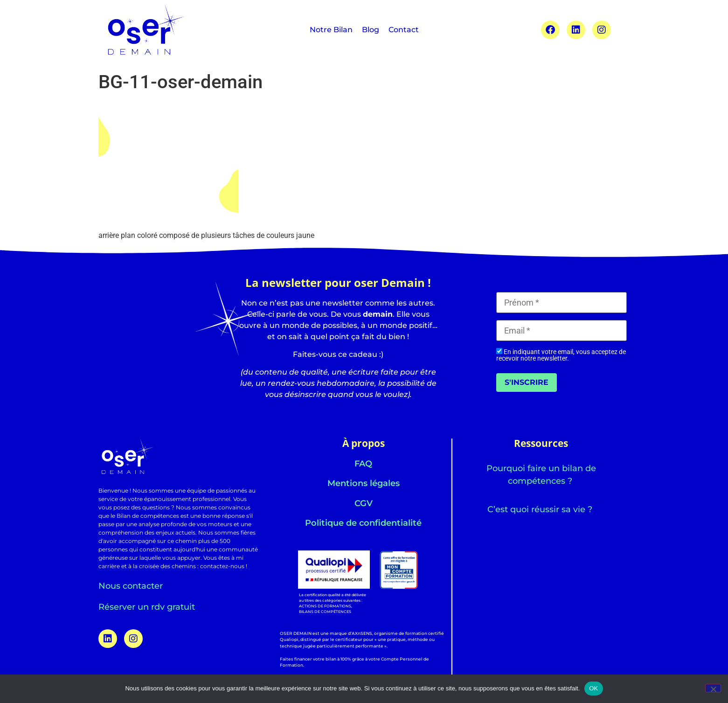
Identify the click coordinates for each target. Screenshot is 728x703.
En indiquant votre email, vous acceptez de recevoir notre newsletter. (561, 355)
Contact (404, 30)
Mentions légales (364, 483)
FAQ (363, 464)
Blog (371, 30)
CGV (364, 503)
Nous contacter (131, 586)
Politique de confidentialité (363, 523)
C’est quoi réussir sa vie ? (541, 509)
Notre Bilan (331, 30)
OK (593, 688)
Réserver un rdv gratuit (147, 607)
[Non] (713, 688)
